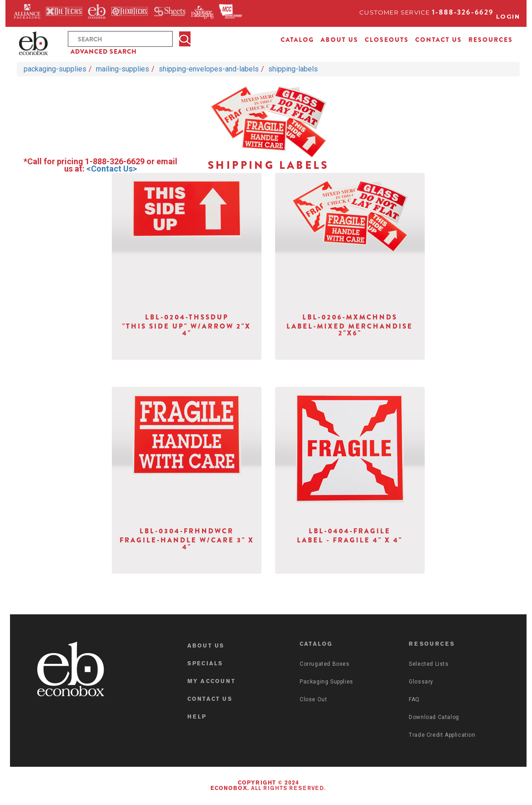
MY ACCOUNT (211, 682)
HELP (197, 717)
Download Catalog (434, 717)
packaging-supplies (55, 69)
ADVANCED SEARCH (104, 51)
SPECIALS (205, 664)
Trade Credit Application (442, 735)
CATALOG (297, 40)
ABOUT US (339, 40)
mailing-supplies (123, 69)
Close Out (313, 699)
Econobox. (230, 789)
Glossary (421, 682)
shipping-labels (293, 69)
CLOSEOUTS (387, 40)
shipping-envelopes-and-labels (209, 69)
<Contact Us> (112, 169)
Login (508, 16)
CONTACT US (439, 40)
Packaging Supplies (326, 682)
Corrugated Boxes (325, 664)
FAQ (414, 699)
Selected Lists (429, 664)
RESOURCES (491, 40)
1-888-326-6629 (463, 12)
